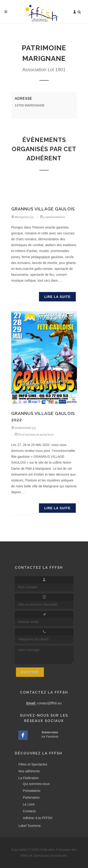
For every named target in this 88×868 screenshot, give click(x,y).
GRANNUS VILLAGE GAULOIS (43, 209)
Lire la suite (57, 297)
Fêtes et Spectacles (33, 764)
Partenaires (31, 797)
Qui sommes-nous (36, 784)
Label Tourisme (30, 826)
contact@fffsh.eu (49, 703)
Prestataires (32, 791)
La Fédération (29, 778)
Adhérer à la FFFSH (38, 818)
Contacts (29, 811)
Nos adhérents (29, 771)
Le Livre (29, 804)
